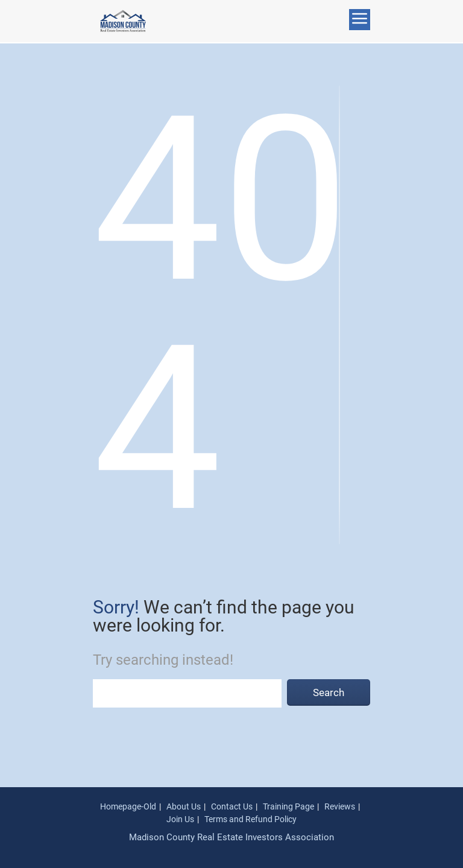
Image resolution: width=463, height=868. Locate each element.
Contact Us (232, 806)
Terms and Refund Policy (250, 819)
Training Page (288, 806)
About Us (184, 806)
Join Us (180, 819)
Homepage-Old (128, 806)
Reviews (340, 806)
